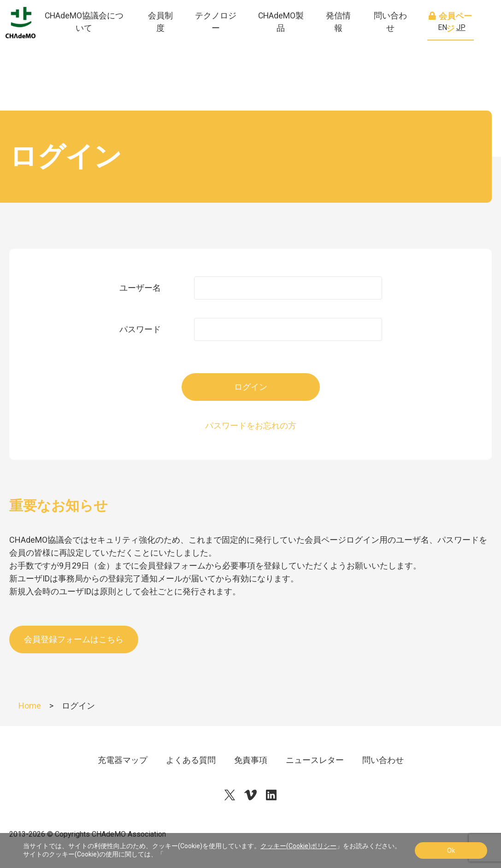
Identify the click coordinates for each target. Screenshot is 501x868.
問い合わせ (396, 41)
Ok (451, 850)
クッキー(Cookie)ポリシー (298, 846)
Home (30, 706)
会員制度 (181, 41)
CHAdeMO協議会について (110, 41)
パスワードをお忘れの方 (251, 425)
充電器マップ (123, 760)
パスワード (140, 329)
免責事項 (251, 760)
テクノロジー (233, 41)
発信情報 (348, 41)
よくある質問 (191, 760)
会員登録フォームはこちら (74, 639)
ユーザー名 (140, 288)
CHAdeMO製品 (294, 41)
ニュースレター (315, 760)
